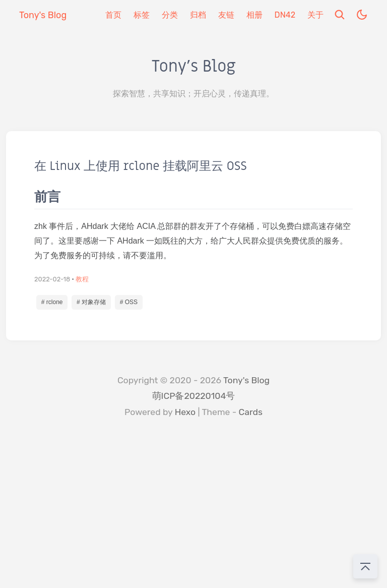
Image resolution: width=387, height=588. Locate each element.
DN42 (285, 15)
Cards (251, 412)
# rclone (52, 302)
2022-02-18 (52, 279)
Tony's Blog (246, 380)
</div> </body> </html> (193, 512)
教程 (82, 279)
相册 (254, 15)
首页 (113, 15)
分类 (170, 15)
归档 (198, 15)
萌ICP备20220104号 (194, 396)
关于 (315, 15)
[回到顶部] (365, 566)
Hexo (185, 412)
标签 (142, 15)
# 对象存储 (91, 302)
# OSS (129, 302)
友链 (226, 15)
